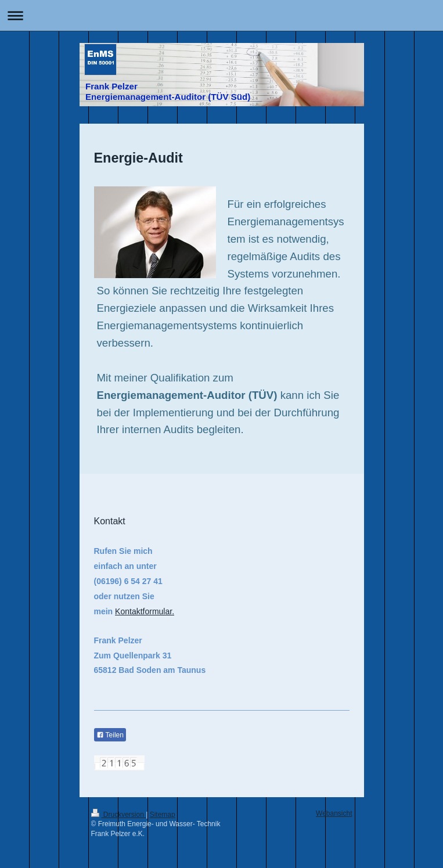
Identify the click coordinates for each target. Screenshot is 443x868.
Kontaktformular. (145, 611)
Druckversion (119, 815)
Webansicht (334, 813)
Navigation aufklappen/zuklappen (221, 15)
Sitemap (163, 815)
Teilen (110, 735)
